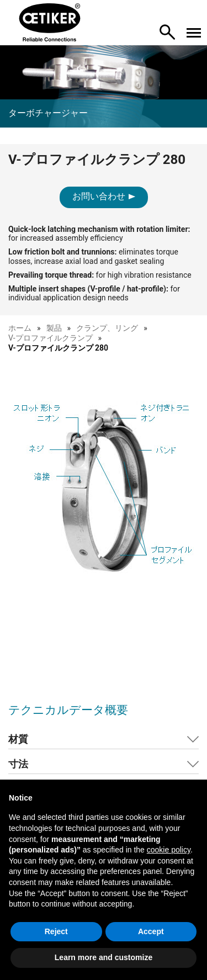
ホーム (20, 328)
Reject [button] (56, 931)
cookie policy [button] (169, 850)
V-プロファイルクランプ (51, 338)
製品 (54, 328)
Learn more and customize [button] (104, 957)
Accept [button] (151, 931)
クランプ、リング (107, 328)
